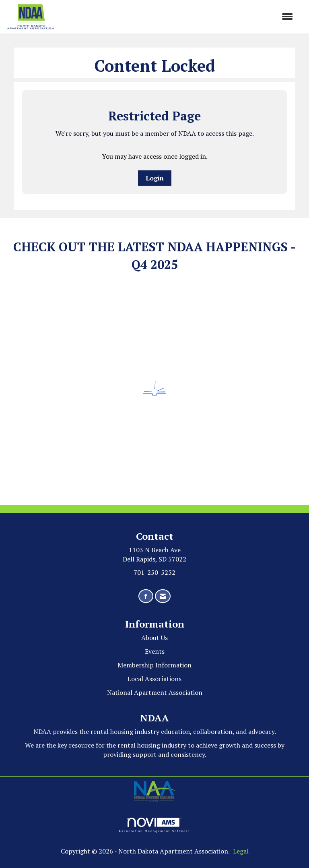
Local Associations (154, 679)
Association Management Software (154, 825)
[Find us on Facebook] (146, 596)
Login (155, 178)
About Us (154, 638)
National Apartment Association (155, 692)
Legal (241, 851)
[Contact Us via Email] (163, 596)
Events (155, 651)
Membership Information (154, 665)
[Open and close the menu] (178, 17)
